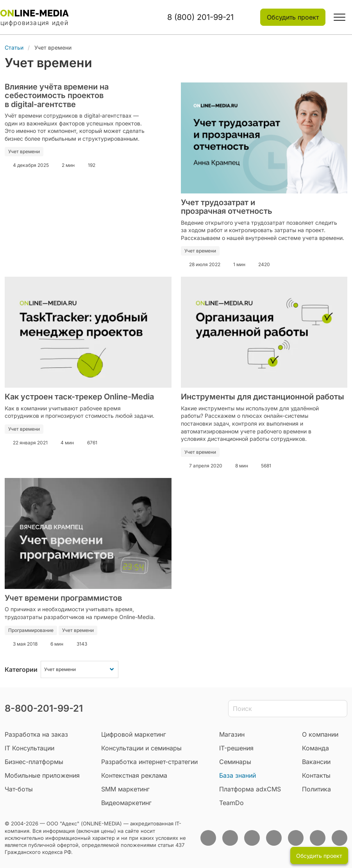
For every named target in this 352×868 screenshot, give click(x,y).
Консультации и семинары (141, 748)
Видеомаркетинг (126, 803)
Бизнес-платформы (34, 762)
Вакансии (316, 762)
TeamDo (231, 803)
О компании (320, 734)
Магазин (232, 734)
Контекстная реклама (134, 775)
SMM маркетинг (125, 789)
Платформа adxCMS (250, 789)
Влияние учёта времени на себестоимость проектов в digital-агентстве (57, 96)
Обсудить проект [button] (293, 17)
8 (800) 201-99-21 (200, 17)
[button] (339, 17)
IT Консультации (29, 748)
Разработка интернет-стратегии (149, 762)
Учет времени (24, 151)
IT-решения (236, 748)
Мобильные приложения (42, 775)
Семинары (235, 762)
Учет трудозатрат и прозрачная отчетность (227, 207)
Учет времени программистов (63, 598)
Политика (316, 789)
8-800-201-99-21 (44, 708)
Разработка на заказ (36, 734)
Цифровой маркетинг (134, 734)
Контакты (316, 775)
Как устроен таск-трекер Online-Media (79, 397)
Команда (315, 748)
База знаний (238, 775)
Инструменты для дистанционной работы (263, 397)
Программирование (31, 630)
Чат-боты (19, 789)
